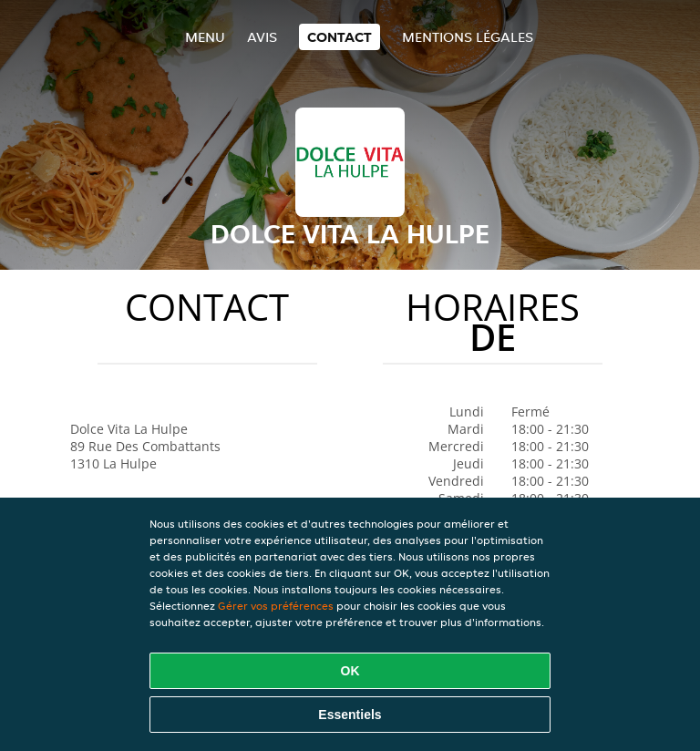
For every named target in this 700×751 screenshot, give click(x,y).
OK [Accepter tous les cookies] (350, 671)
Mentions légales (468, 37)
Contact (340, 37)
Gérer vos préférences (276, 606)
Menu (205, 37)
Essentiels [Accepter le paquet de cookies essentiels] (350, 715)
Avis (262, 37)
